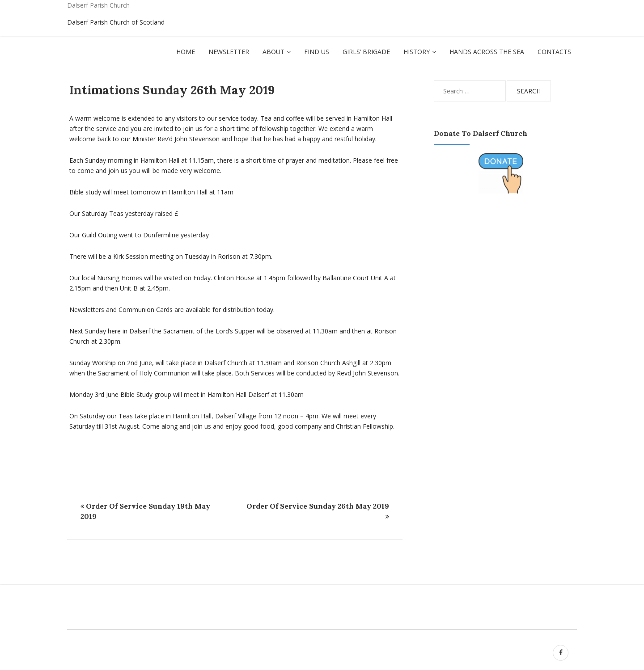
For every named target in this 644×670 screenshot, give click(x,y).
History (417, 52)
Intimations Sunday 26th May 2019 (172, 90)
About (273, 52)
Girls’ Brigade (366, 52)
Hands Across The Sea (487, 52)
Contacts (554, 52)
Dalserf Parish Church (98, 5)
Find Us (317, 52)
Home (186, 52)
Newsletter (229, 52)
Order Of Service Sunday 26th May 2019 (318, 506)
